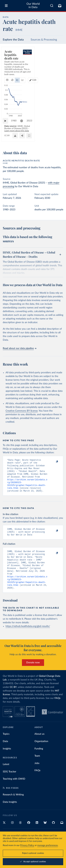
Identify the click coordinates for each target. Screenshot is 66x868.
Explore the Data (13, 40)
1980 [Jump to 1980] (15, 128)
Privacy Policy (27, 846)
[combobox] (52, 6)
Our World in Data (33, 6)
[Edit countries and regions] (57, 67)
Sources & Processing (44, 40)
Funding (39, 759)
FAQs (57, 708)
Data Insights (10, 812)
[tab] (8, 67)
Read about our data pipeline (20, 348)
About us (39, 744)
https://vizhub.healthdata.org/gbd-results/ (28, 636)
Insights (7, 759)
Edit (58, 67)
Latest (6, 774)
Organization (41, 752)
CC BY (7, 140)
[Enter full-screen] (59, 140)
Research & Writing (13, 805)
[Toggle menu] (6, 6)
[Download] (45, 140)
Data (5, 752)
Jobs (37, 773)
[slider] (23, 128)
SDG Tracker (9, 782)
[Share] (52, 140)
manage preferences (48, 846)
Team (37, 766)
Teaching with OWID (14, 789)
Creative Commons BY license (22, 411)
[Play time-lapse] (7, 128)
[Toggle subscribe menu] (60, 6)
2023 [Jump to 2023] (57, 128)
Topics (6, 744)
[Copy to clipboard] (53, 462)
